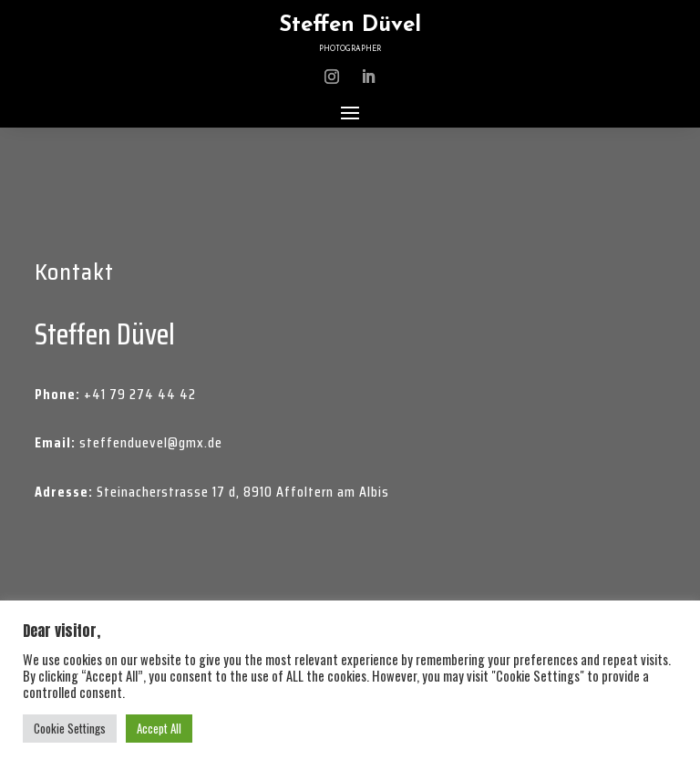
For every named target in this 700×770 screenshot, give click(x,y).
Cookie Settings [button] (70, 728)
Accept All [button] (159, 728)
